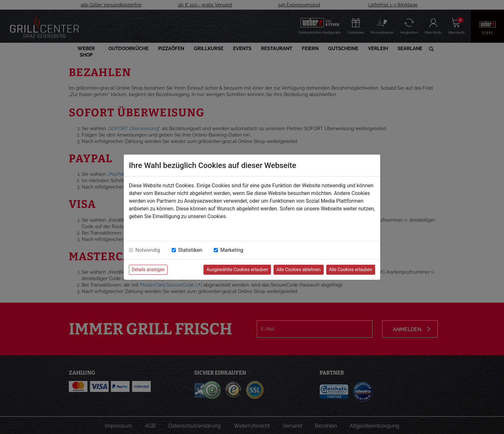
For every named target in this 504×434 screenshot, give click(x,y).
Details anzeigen (148, 270)
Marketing (232, 250)
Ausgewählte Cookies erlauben (237, 270)
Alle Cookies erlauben (351, 270)
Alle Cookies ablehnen (298, 270)
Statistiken (190, 250)
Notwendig (148, 250)
